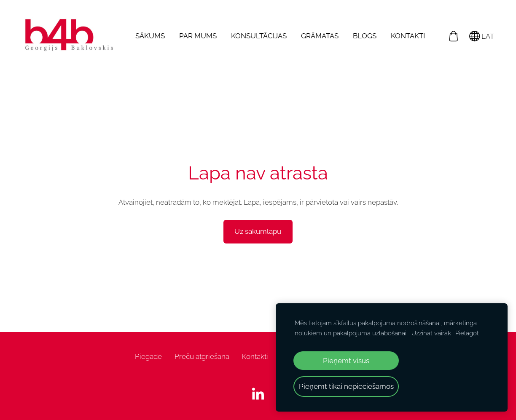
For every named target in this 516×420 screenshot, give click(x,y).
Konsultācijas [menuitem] (259, 36)
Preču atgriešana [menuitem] (202, 356)
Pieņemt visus (346, 361)
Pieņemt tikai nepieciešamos (346, 386)
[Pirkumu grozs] (453, 36)
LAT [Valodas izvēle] (482, 36)
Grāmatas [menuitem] (320, 36)
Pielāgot (467, 333)
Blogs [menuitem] (365, 36)
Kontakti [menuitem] (408, 36)
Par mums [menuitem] (198, 36)
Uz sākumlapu (258, 231)
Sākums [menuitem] (150, 36)
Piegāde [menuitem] (148, 356)
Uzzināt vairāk (431, 333)
